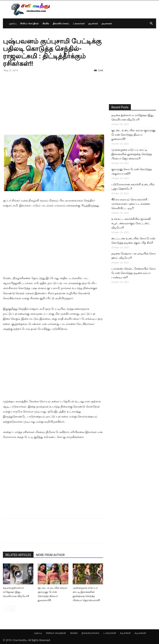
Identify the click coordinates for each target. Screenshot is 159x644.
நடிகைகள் (107, 23)
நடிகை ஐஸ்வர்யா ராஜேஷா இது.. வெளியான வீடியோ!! (16, 592)
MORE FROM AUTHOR (50, 555)
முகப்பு (13, 23)
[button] (151, 24)
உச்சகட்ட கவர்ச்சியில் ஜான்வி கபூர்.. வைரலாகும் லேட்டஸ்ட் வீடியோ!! (131, 223)
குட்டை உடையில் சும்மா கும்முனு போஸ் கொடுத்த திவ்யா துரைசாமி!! (133, 135)
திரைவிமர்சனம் (61, 23)
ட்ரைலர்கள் (79, 23)
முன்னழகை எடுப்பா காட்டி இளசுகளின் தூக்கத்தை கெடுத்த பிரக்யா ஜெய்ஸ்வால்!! (132, 154)
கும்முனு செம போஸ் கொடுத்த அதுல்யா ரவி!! (132, 171)
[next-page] (12, 608)
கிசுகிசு (46, 23)
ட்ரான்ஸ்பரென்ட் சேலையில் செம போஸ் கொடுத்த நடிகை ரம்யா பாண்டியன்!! (133, 273)
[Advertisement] (53, 106)
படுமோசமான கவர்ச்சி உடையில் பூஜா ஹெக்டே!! (133, 186)
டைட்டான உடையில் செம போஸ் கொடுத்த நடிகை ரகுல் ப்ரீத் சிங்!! (133, 241)
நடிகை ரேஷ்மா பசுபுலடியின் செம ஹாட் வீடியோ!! (133, 256)
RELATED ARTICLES (18, 555)
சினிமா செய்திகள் (29, 23)
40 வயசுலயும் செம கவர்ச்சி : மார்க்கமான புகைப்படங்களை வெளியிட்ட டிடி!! (131, 204)
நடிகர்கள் (93, 23)
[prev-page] (5, 608)
